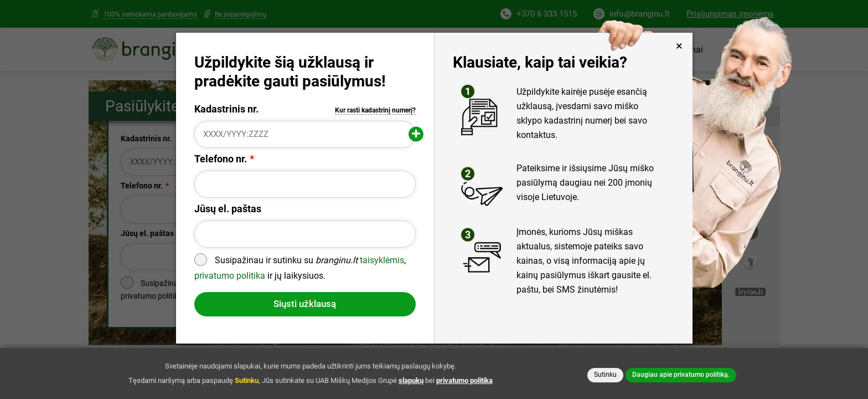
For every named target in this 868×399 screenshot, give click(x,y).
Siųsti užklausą (305, 304)
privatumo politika (230, 276)
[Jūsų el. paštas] (305, 234)
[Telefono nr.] (305, 184)
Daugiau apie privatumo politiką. (681, 375)
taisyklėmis (382, 261)
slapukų (411, 380)
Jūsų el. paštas (228, 209)
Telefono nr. (221, 159)
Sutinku (605, 375)
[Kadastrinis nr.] (305, 134)
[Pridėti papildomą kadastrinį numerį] (416, 134)
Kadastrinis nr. (305, 109)
